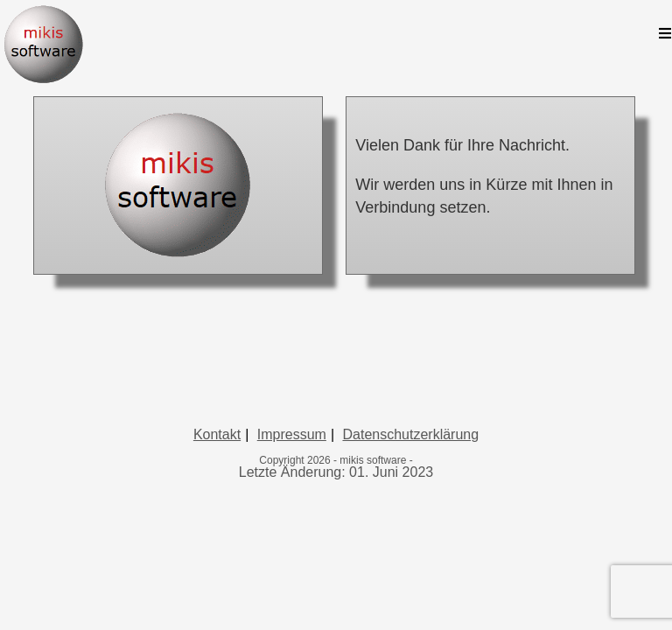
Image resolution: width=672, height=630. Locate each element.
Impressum (292, 553)
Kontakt (217, 553)
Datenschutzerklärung (410, 553)
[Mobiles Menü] (665, 34)
